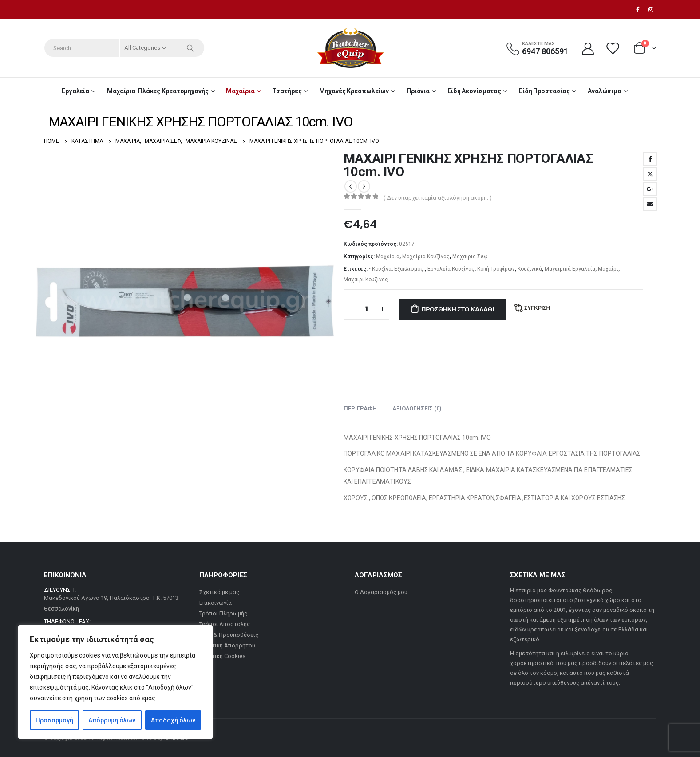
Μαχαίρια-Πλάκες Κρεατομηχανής (158, 91)
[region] (115, 682)
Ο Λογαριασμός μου (381, 592)
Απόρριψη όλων (112, 720)
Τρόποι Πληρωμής (223, 613)
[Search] (191, 48)
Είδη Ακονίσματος (474, 91)
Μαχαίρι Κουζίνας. (366, 280)
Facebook (650, 159)
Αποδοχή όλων (173, 720)
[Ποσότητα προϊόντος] (367, 309)
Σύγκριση (537, 308)
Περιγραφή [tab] (360, 408)
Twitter (650, 174)
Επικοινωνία (216, 603)
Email (650, 204)
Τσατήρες (287, 91)
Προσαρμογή (54, 720)
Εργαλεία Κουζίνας (451, 269)
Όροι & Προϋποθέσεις (229, 635)
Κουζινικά (530, 269)
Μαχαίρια (240, 91)
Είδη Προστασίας (544, 91)
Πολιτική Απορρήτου (227, 645)
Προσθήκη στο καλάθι (458, 309)
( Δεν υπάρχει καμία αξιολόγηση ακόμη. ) (438, 198)
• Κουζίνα (380, 269)
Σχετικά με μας (219, 592)
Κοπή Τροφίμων (496, 269)
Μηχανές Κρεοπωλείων (354, 91)
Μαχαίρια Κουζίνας (426, 256)
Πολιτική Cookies (222, 656)
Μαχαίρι (608, 269)
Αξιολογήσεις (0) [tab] (417, 408)
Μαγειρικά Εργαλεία (570, 269)
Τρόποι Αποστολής (225, 624)
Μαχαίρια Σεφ (470, 256)
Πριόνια (418, 91)
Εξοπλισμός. (409, 269)
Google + (650, 189)
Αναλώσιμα (605, 91)
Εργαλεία (75, 91)
